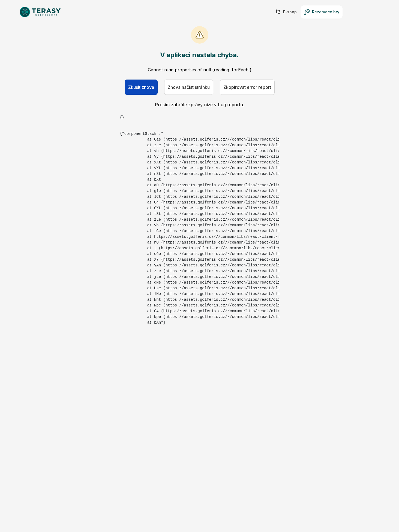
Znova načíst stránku (189, 87)
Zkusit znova (141, 87)
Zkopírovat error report (247, 87)
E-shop (286, 12)
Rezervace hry (322, 12)
